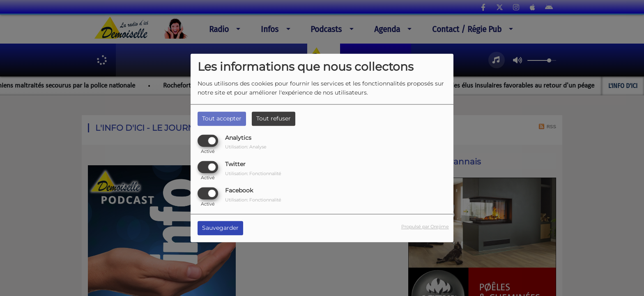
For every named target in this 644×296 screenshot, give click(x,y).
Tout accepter (222, 118)
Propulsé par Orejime (425, 227)
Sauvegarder (220, 228)
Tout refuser (274, 118)
